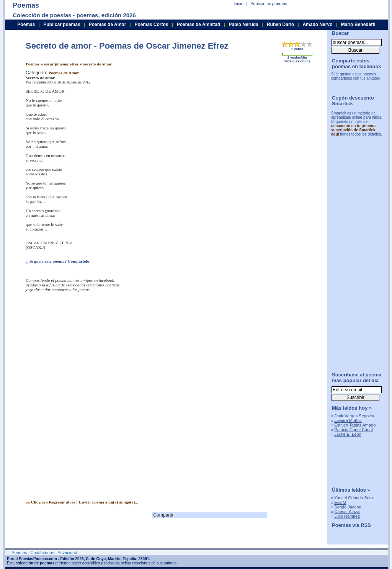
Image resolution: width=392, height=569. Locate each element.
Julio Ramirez (347, 516)
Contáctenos (42, 553)
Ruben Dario (280, 25)
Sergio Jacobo (348, 507)
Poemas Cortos (151, 25)
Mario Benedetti (358, 25)
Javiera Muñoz (348, 420)
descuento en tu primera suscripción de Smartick (353, 128)
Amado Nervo (317, 25)
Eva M (340, 502)
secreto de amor (98, 64)
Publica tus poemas (269, 3)
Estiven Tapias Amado (355, 425)
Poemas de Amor (64, 73)
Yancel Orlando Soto (354, 498)
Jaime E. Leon (348, 434)
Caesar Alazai (347, 512)
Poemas (33, 64)
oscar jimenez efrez (61, 64)
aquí (335, 134)
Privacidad (67, 553)
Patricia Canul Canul (353, 430)
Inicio (238, 3)
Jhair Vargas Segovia (354, 416)
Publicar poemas (62, 25)
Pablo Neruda (243, 25)
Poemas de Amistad (199, 25)
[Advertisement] (257, 124)
